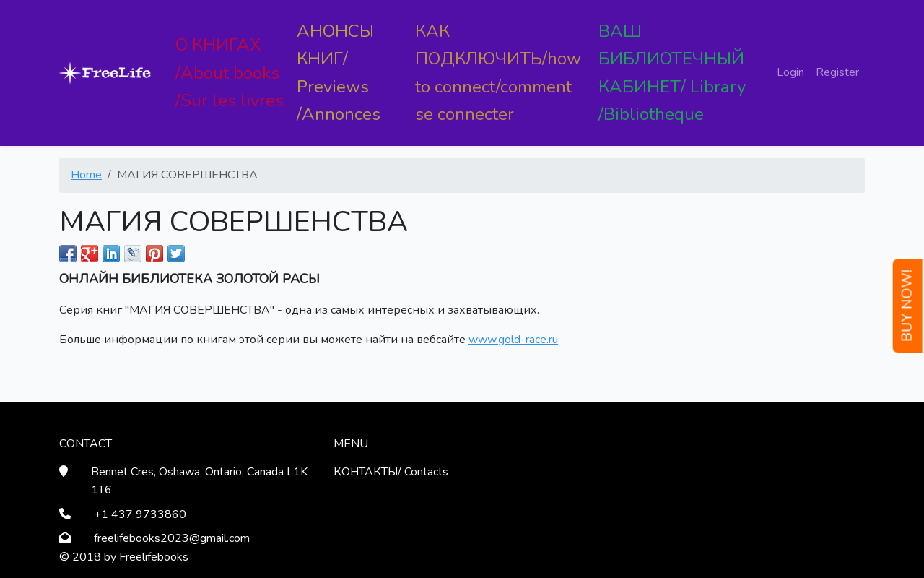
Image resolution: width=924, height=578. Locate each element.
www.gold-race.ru (513, 340)
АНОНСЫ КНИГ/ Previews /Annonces (339, 73)
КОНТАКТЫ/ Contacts (391, 472)
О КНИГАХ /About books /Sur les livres (230, 73)
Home (86, 175)
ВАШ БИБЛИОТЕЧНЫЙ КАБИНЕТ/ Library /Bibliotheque (672, 73)
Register (837, 72)
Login (790, 72)
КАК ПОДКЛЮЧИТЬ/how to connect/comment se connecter (498, 73)
